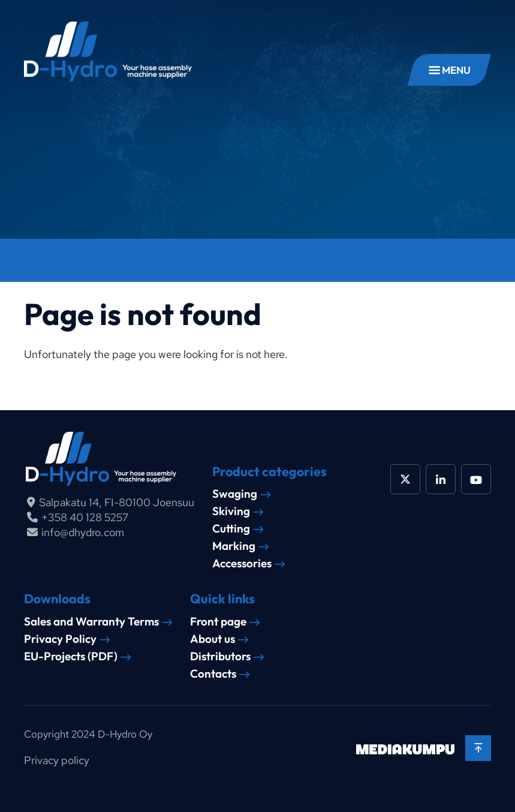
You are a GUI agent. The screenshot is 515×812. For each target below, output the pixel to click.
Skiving (231, 511)
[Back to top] (478, 748)
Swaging (235, 494)
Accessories (242, 563)
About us (213, 639)
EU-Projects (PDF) (71, 656)
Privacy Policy (60, 639)
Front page (218, 622)
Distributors (220, 656)
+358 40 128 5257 (85, 517)
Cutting (231, 529)
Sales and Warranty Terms (91, 622)
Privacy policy (57, 760)
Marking (234, 546)
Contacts (213, 674)
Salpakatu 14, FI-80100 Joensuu (117, 502)
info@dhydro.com (83, 532)
